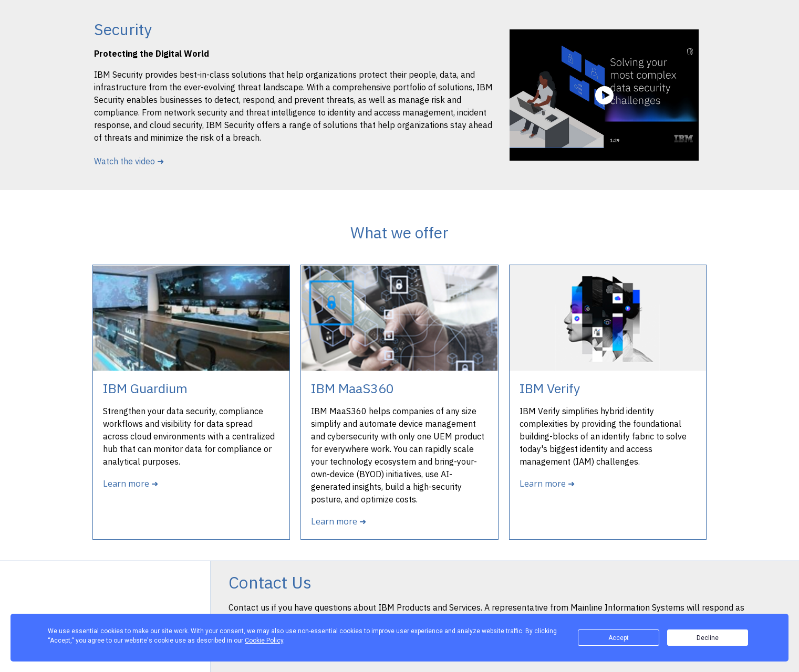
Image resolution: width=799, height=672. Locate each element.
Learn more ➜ (131, 484)
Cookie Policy (264, 640)
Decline (708, 638)
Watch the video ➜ (129, 161)
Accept (619, 638)
